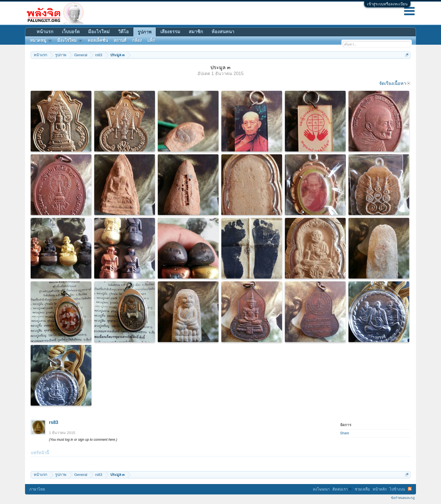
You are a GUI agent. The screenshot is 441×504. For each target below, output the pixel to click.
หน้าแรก (45, 32)
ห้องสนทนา (223, 32)
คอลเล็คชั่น (98, 40)
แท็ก (151, 40)
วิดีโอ (123, 32)
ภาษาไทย (37, 489)
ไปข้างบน (397, 489)
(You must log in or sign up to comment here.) (83, 440)
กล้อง (137, 40)
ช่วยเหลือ (362, 489)
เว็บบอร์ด (71, 32)
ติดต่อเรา (342, 489)
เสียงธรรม (170, 32)
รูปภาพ (145, 32)
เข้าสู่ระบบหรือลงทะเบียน (387, 4)
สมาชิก (196, 32)
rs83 (54, 422)
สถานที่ (120, 40)
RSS (410, 489)
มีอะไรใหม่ (99, 32)
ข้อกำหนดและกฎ (403, 498)
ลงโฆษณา (321, 489)
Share (345, 433)
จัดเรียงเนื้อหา (395, 83)
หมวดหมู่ (41, 40)
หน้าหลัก (380, 489)
